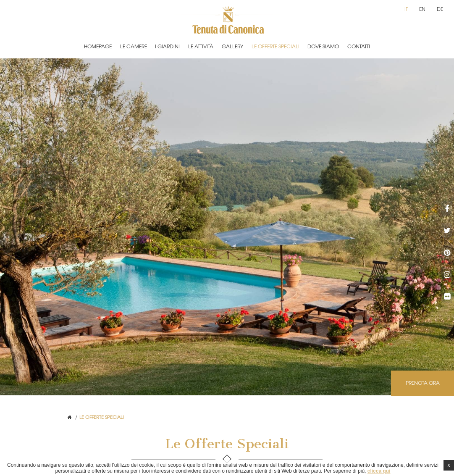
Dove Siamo (323, 46)
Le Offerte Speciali (276, 46)
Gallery (232, 46)
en (422, 9)
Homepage (98, 46)
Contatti (359, 46)
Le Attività (201, 46)
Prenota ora (423, 383)
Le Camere (134, 46)
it (406, 9)
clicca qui (379, 471)
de (440, 9)
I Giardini (167, 46)
